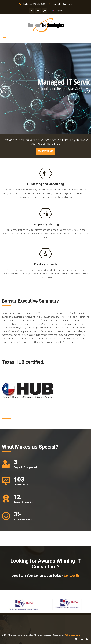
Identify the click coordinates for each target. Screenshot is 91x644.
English (59, 11)
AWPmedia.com (72, 635)
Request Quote (46, 151)
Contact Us (72, 576)
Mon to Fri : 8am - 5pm (62, 4)
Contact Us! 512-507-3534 (34, 4)
